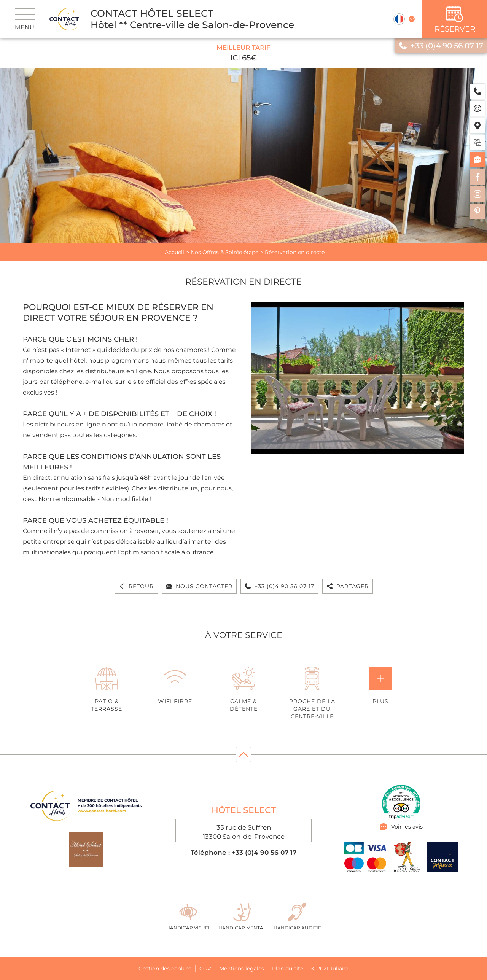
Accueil (174, 252)
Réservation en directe (295, 252)
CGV (205, 969)
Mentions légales (242, 969)
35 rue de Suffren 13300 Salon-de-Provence (244, 832)
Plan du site (288, 969)
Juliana (339, 969)
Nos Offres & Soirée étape (224, 252)
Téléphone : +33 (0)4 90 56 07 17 (243, 853)
